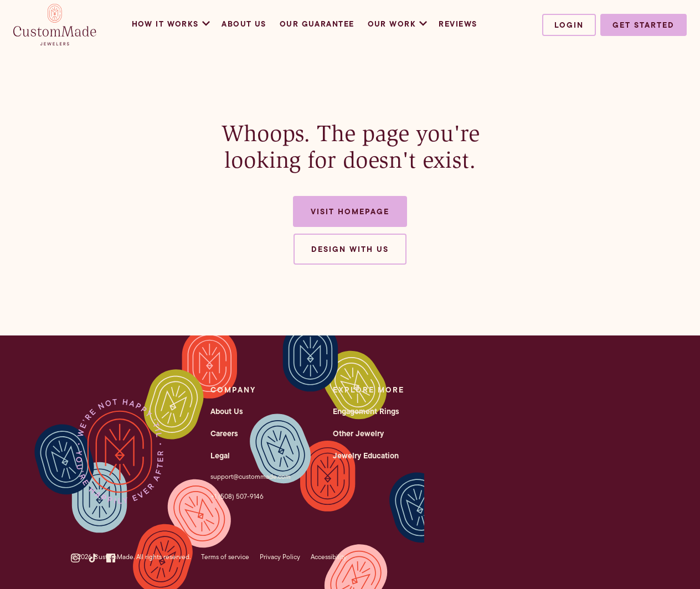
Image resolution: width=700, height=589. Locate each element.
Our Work (397, 24)
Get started (644, 25)
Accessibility (329, 557)
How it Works (170, 24)
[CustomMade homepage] (55, 42)
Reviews (458, 24)
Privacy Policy (280, 557)
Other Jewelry (358, 433)
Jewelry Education (366, 456)
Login (569, 25)
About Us (244, 24)
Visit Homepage (350, 211)
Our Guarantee (317, 24)
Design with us (350, 249)
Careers (224, 433)
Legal (220, 456)
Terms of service (225, 557)
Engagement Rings (366, 411)
